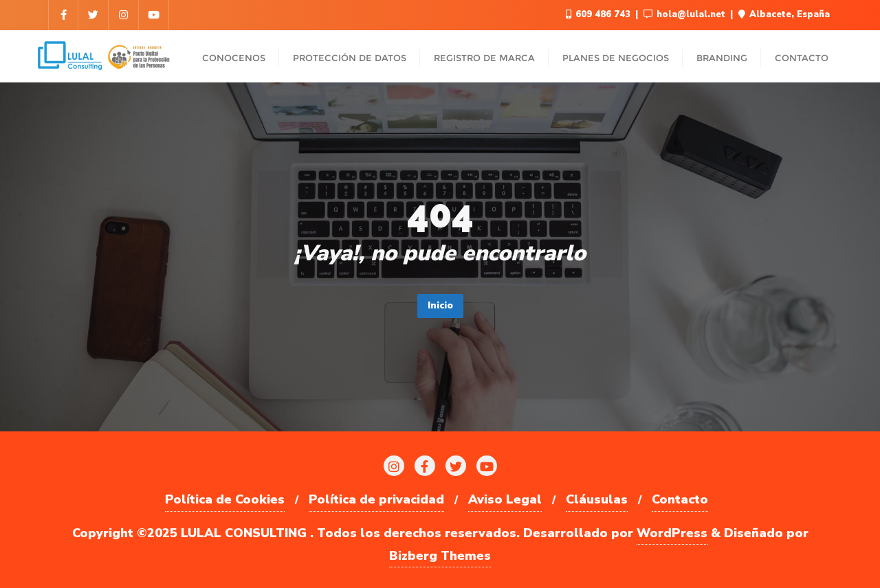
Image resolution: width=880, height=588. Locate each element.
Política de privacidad (376, 499)
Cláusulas (597, 499)
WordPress (672, 533)
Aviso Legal (505, 499)
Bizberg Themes (440, 556)
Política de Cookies (225, 499)
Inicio (440, 305)
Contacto (680, 499)
